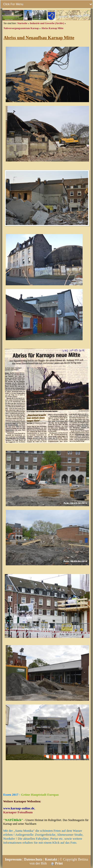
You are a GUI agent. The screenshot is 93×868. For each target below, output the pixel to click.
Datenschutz (33, 859)
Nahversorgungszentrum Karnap (21, 28)
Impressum (13, 859)
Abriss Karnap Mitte (52, 28)
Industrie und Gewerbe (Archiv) (47, 23)
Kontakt (51, 859)
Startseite (22, 23)
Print (57, 863)
